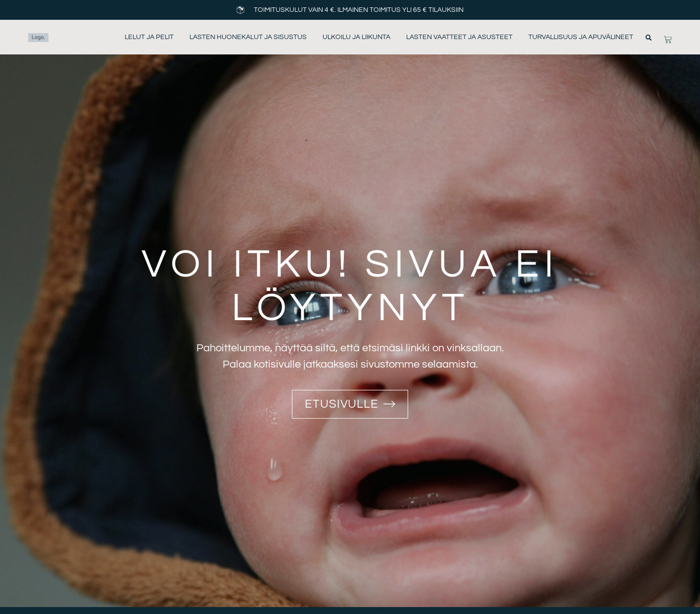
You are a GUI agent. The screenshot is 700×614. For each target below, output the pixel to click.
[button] (649, 38)
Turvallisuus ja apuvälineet (581, 37)
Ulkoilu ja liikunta (356, 37)
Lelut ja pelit (149, 37)
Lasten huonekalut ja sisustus (248, 37)
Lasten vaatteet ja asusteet (459, 37)
